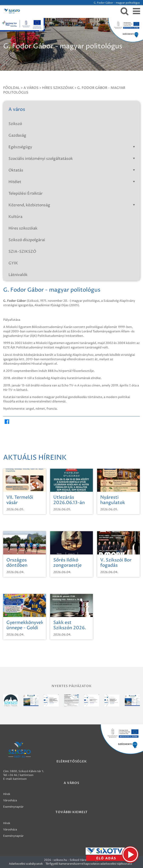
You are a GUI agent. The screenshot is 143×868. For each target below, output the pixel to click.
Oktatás (73, 170)
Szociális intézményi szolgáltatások (73, 159)
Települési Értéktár (26, 194)
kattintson (20, 779)
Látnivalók (18, 275)
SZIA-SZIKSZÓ (22, 252)
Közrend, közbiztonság (73, 205)
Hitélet (73, 182)
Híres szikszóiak (58, 88)
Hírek (7, 794)
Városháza (10, 800)
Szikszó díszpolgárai (27, 240)
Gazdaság (17, 135)
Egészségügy (73, 147)
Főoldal (12, 88)
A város (31, 88)
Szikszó (15, 124)
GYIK (13, 263)
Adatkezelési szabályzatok (26, 864)
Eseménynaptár (13, 807)
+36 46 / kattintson (21, 775)
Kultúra (15, 217)
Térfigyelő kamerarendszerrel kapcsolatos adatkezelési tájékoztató (89, 864)
